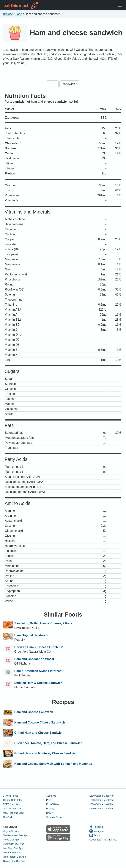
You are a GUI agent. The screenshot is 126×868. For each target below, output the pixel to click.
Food (19, 14)
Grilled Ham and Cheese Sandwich (39, 733)
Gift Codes (9, 817)
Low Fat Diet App (12, 852)
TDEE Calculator (12, 804)
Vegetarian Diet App (14, 844)
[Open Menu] (120, 5)
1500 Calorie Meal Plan (102, 796)
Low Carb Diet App (13, 848)
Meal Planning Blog (13, 813)
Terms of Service (55, 817)
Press (49, 800)
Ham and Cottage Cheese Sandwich (40, 723)
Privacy (50, 809)
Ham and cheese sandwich (76, 33)
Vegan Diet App (11, 831)
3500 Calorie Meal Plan (102, 809)
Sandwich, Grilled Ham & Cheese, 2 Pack (43, 623)
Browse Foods (11, 796)
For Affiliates (53, 804)
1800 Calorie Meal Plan (102, 800)
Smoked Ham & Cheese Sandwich (38, 683)
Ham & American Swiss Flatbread (38, 671)
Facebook (97, 827)
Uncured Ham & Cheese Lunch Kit (39, 647)
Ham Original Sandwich (31, 635)
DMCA (50, 813)
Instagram (97, 831)
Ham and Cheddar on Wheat (34, 659)
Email (94, 835)
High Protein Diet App (14, 857)
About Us (51, 796)
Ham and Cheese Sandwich (34, 712)
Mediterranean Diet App (15, 835)
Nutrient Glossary (12, 809)
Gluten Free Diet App (14, 861)
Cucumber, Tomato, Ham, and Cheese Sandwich (48, 743)
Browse (8, 14)
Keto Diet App (10, 827)
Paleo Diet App (11, 840)
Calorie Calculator (12, 800)
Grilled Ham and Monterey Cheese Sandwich (46, 754)
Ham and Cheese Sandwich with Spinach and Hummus (53, 764)
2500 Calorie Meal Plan (102, 804)
